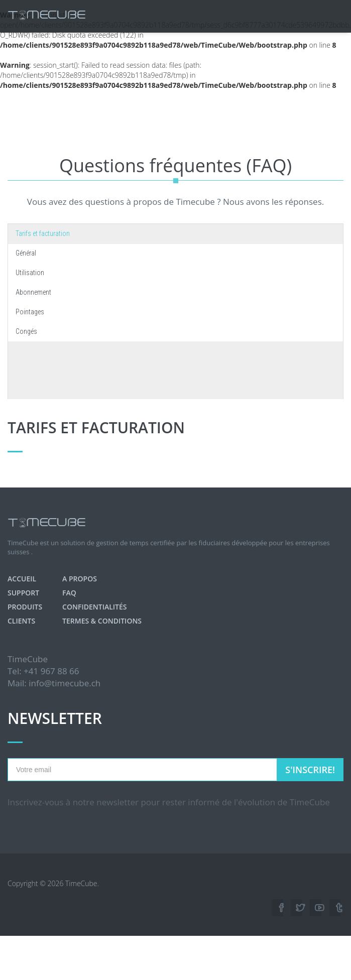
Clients (21, 621)
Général (26, 253)
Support (23, 593)
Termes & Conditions (102, 621)
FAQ (69, 593)
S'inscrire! (310, 770)
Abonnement (33, 292)
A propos (80, 579)
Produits (25, 607)
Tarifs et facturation (43, 233)
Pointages (30, 312)
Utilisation (30, 273)
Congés (26, 331)
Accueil (22, 579)
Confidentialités (94, 607)
